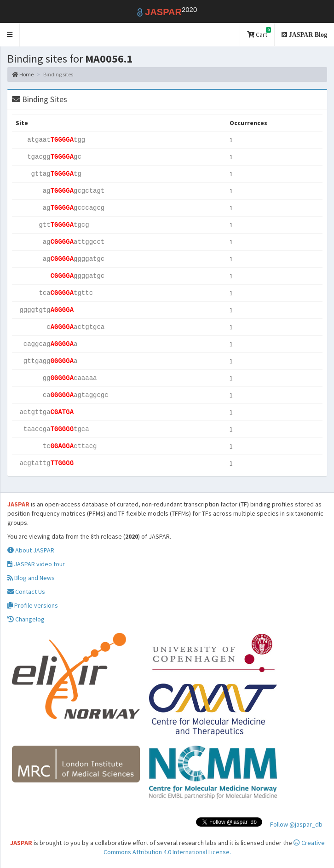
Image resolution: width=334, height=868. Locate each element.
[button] (10, 35)
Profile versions (33, 605)
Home (23, 74)
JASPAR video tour (36, 564)
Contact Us (26, 592)
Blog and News (31, 578)
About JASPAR (31, 550)
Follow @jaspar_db (296, 824)
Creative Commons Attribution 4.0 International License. (214, 847)
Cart (259, 33)
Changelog (26, 619)
